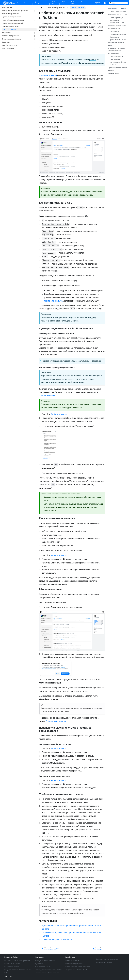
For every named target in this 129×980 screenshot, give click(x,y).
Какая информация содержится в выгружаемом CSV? (117, 20)
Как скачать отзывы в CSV (118, 15)
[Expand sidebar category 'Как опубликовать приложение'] (35, 20)
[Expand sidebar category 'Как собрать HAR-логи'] (35, 46)
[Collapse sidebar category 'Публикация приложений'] (35, 14)
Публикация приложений (10, 14)
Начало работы (7, 7)
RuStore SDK (54, 3)
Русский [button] (98, 3)
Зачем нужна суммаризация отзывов (118, 33)
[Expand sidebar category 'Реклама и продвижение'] (35, 36)
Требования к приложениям (12, 17)
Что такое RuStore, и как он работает (17, 961)
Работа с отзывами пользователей (78, 967)
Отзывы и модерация (56, 721)
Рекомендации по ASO (11, 26)
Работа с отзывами (9, 30)
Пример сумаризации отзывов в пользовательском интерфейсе (71, 361)
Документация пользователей (22, 3)
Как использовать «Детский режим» (47, 973)
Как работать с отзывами (117, 8)
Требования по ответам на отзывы (118, 69)
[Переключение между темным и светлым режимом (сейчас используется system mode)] (105, 3)
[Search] (118, 3)
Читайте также (113, 73)
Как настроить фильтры (118, 11)
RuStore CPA (74, 3)
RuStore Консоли (49, 75)
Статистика (6, 42)
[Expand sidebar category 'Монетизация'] (35, 33)
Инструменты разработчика (11, 39)
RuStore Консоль (59, 414)
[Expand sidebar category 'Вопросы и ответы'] (35, 49)
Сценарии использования (86, 3)
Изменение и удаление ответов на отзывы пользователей (116, 51)
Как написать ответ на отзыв (116, 44)
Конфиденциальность (104, 962)
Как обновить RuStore (11, 967)
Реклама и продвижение (10, 36)
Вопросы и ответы (8, 48)
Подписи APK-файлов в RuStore (57, 940)
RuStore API (64, 3)
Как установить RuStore (12, 964)
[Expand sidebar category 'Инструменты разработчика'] (35, 39)
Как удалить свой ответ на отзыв (118, 63)
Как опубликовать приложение (13, 20)
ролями (93, 60)
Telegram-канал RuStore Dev (76, 970)
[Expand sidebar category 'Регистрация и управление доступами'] (35, 11)
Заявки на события (72, 961)
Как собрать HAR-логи (9, 45)
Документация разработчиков (39, 3)
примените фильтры (54, 301)
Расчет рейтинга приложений (13, 23)
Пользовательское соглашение (107, 959)
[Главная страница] (42, 8)
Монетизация (6, 33)
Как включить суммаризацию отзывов (118, 38)
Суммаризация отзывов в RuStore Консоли (117, 27)
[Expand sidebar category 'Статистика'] (35, 42)
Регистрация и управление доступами (15, 11)
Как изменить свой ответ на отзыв (116, 58)
